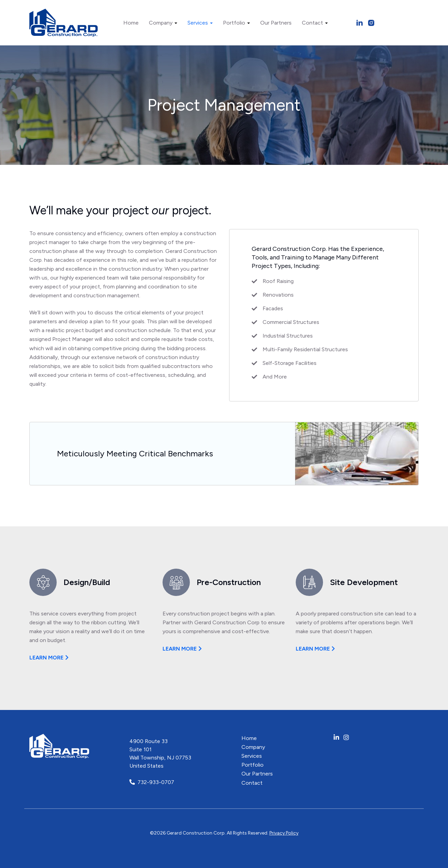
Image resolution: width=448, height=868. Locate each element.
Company (163, 23)
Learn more (46, 658)
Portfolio (236, 23)
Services (200, 23)
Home (131, 23)
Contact (315, 23)
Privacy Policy (284, 833)
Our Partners (276, 23)
